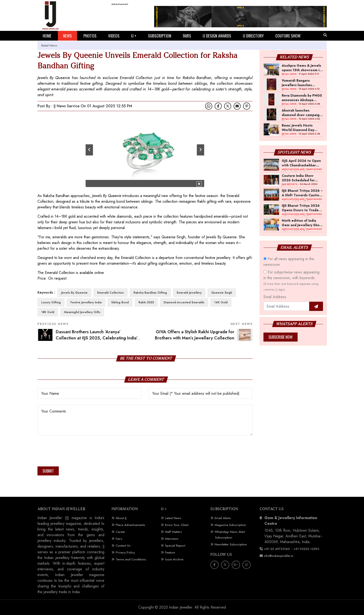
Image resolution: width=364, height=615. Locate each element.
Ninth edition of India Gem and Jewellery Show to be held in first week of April (302, 223)
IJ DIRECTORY (253, 36)
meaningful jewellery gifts (82, 312)
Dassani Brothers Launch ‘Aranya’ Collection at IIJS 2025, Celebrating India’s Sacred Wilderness (97, 338)
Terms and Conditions (131, 559)
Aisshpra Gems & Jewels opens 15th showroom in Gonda (302, 68)
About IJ (121, 518)
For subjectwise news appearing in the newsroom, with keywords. (291, 281)
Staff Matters (173, 532)
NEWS (67, 36)
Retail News (49, 45)
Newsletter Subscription (231, 544)
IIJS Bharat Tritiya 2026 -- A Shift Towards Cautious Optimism (302, 193)
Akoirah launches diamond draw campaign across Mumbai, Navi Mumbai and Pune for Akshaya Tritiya (302, 113)
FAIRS (187, 36)
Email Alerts (223, 518)
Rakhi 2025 (146, 302)
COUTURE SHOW (288, 36)
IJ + (134, 36)
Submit (48, 471)
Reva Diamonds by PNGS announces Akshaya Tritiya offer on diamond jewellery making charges (302, 98)
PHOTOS (90, 36)
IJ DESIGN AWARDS (217, 36)
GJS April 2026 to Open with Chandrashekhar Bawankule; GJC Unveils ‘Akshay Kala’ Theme (301, 163)
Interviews (172, 539)
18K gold (48, 312)
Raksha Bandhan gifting (150, 293)
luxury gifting (51, 302)
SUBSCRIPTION (160, 36)
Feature (170, 552)
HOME (47, 36)
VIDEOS (114, 36)
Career (120, 532)
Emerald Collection (111, 293)
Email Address (275, 297)
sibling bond (120, 302)
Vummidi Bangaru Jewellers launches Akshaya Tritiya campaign (297, 83)
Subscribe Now (281, 337)
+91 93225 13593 (307, 549)
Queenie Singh (222, 293)
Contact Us (123, 546)
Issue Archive (174, 559)
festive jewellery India (86, 302)
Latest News (173, 518)
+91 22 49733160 (277, 549)
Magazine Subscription (230, 525)
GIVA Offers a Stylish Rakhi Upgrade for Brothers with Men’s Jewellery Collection (195, 335)
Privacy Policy (125, 552)
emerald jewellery (189, 293)
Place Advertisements (130, 525)
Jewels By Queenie (74, 293)
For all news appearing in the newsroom (289, 262)
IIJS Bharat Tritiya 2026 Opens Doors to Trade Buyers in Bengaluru (301, 208)
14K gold (221, 302)
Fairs (119, 539)
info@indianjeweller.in (279, 556)
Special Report (175, 546)
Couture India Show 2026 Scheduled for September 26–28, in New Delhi (300, 178)
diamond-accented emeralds (184, 302)
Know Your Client (177, 525)
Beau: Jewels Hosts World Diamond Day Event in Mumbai (298, 127)
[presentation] (74, 452)
